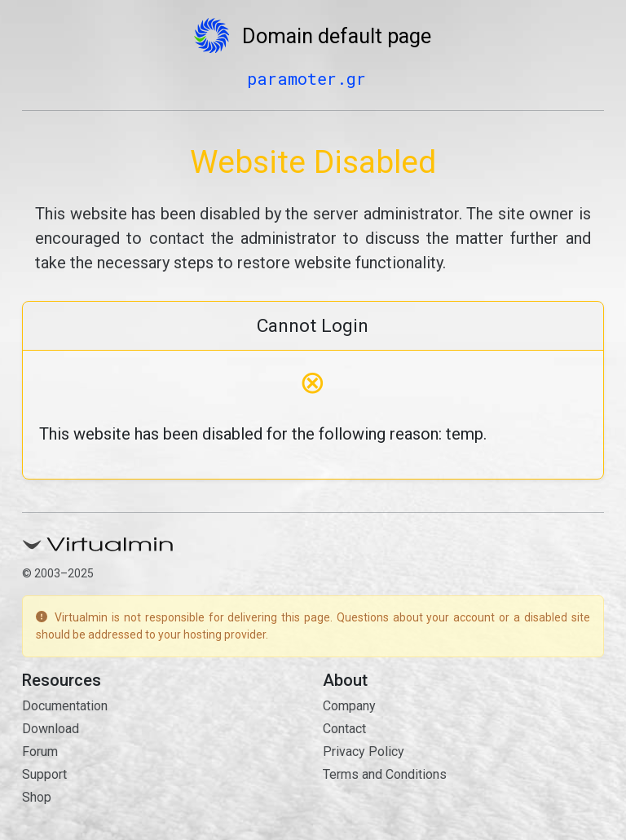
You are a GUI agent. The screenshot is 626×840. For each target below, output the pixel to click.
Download (51, 729)
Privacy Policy (364, 752)
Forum (40, 752)
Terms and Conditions (385, 774)
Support (44, 774)
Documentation (65, 706)
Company (349, 706)
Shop (37, 797)
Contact (344, 729)
